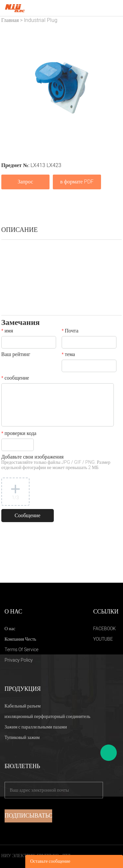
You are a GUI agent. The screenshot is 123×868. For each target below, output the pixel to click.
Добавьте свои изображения (56, 463)
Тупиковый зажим (22, 737)
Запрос (25, 182)
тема (68, 355)
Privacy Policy (19, 660)
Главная (10, 20)
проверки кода (19, 434)
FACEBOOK (104, 629)
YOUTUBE (103, 639)
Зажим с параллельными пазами (36, 727)
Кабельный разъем (23, 706)
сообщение (15, 379)
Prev (10, 88)
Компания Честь (20, 639)
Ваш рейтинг (16, 355)
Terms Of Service (21, 650)
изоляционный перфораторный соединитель (48, 717)
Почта (70, 331)
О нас (10, 629)
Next (113, 88)
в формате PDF (77, 182)
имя (7, 331)
